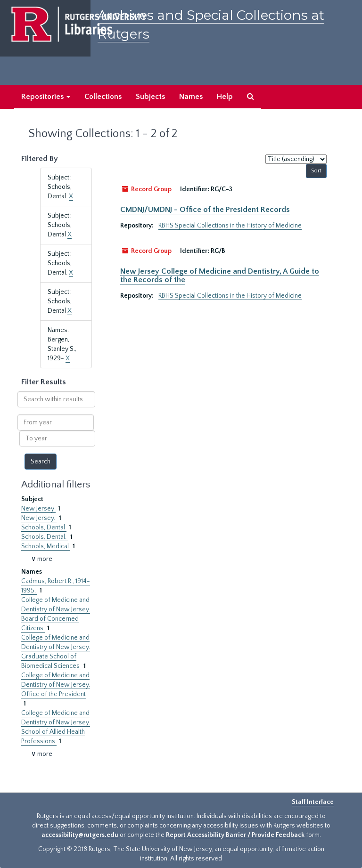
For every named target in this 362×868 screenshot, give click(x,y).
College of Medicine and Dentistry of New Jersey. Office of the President (56, 685)
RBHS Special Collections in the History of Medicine (230, 226)
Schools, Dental (44, 527)
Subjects (150, 97)
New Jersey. (39, 518)
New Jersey (38, 509)
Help (225, 97)
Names (191, 97)
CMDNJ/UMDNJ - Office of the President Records (205, 210)
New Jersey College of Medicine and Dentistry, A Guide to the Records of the (220, 276)
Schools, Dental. (45, 537)
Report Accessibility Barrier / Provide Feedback (235, 835)
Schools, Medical (46, 546)
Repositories (46, 97)
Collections (103, 97)
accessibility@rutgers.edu (80, 835)
